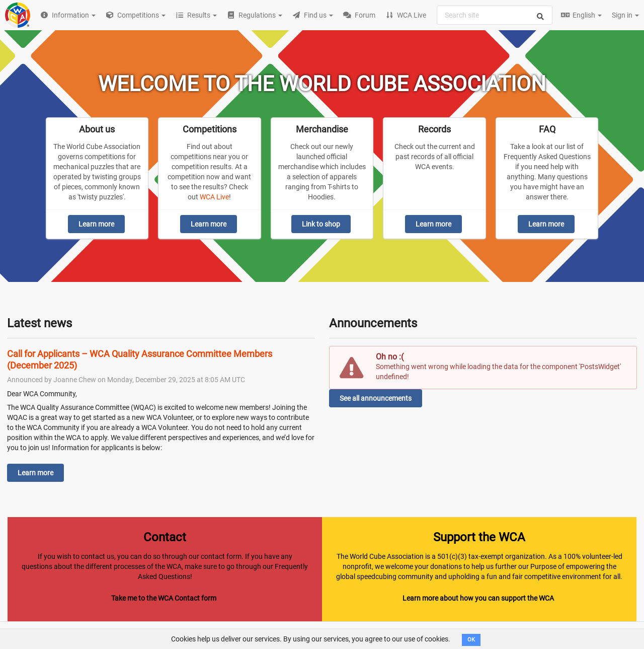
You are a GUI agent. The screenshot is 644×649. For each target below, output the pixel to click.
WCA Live (214, 197)
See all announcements (376, 398)
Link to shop (321, 224)
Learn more (96, 224)
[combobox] (495, 15)
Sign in (625, 15)
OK (471, 640)
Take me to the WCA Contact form (164, 598)
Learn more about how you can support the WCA (478, 598)
